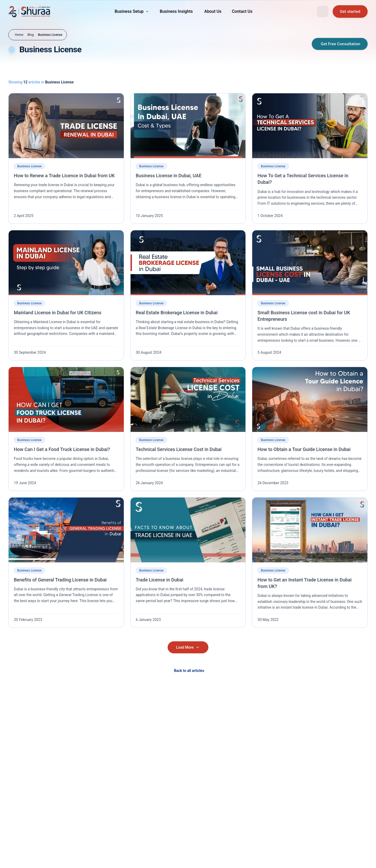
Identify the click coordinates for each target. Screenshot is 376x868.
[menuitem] (132, 12)
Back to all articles (189, 671)
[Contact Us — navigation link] (242, 12)
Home (19, 35)
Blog (31, 35)
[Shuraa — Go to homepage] (29, 12)
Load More (188, 647)
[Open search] (323, 12)
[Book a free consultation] (350, 12)
